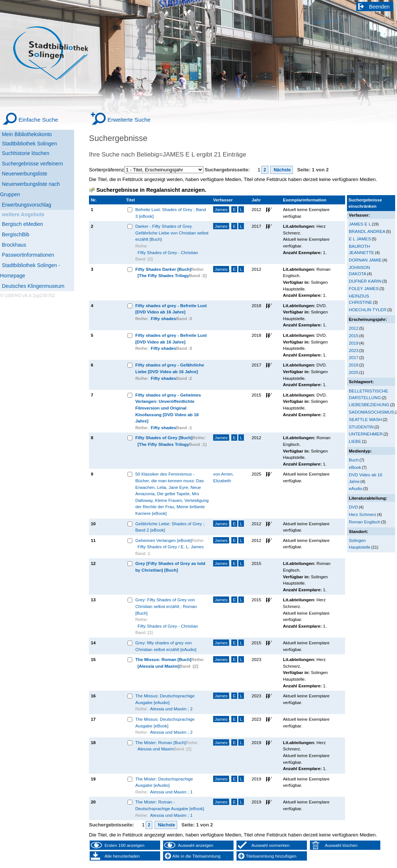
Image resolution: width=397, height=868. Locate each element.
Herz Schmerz (363, 514)
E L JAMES (360, 239)
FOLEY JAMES (364, 288)
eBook (355, 467)
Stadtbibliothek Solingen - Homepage (30, 270)
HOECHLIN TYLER (368, 310)
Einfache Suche (38, 120)
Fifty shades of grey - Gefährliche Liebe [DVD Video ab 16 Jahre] (170, 368)
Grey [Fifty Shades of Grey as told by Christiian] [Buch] (170, 567)
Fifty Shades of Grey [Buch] (164, 438)
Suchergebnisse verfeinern (32, 164)
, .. (229, 563)
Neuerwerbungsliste (25, 174)
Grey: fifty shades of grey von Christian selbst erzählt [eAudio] (166, 646)
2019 (354, 343)
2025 (354, 372)
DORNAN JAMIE (365, 260)
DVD (353, 507)
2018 (354, 365)
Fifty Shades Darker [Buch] (163, 269)
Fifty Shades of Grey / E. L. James (171, 547)
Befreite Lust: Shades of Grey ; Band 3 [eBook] (171, 213)
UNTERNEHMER (366, 434)
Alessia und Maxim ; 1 (171, 792)
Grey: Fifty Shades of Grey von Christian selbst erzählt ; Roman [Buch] (166, 606)
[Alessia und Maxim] (158, 666)
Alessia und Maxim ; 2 (171, 709)
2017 (354, 357)
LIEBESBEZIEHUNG (369, 405)
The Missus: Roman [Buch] (163, 659)
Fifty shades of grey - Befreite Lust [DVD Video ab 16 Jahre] (171, 309)
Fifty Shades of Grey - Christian (168, 252)
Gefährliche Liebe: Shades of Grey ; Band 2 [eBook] (170, 527)
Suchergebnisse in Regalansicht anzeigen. (151, 190)
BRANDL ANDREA (367, 231)
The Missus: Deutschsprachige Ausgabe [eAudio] (165, 699)
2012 (354, 328)
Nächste (282, 170)
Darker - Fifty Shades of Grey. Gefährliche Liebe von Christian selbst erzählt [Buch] (172, 233)
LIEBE (355, 441)
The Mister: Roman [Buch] (161, 742)
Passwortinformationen (28, 255)
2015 (354, 336)
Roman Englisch (365, 522)
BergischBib (16, 234)
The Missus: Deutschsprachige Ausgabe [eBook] (165, 722)
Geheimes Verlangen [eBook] (163, 540)
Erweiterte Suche (129, 120)
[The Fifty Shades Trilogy (163, 275)
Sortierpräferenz (107, 170)
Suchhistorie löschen (26, 153)
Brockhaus (14, 245)
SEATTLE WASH (365, 419)
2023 (354, 350)
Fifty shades (163, 318)
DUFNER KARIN (365, 281)
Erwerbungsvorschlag (27, 205)
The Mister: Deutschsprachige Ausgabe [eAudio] (164, 782)
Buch (354, 460)
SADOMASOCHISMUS (371, 412)
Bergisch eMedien (22, 224)
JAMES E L (360, 224)
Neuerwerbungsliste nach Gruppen (30, 189)
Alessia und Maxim (156, 749)
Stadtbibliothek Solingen (29, 144)
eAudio (356, 488)
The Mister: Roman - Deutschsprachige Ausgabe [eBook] (170, 805)
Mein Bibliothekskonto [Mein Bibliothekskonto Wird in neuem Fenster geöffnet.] (27, 134)
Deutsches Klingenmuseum (33, 286)
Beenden (380, 7)
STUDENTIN (361, 427)
